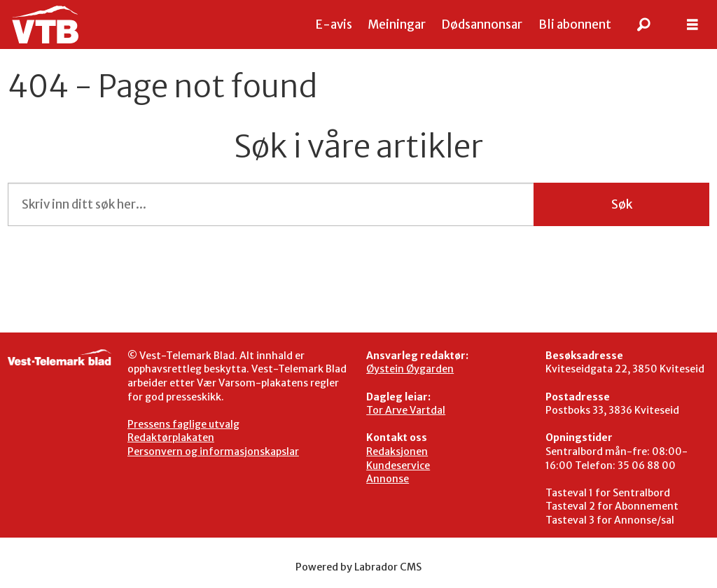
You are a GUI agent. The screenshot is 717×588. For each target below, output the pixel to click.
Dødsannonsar (482, 24)
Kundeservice (398, 465)
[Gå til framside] (45, 24)
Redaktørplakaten (171, 437)
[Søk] (643, 24)
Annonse (388, 479)
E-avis (334, 24)
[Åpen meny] (692, 25)
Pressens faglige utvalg (183, 424)
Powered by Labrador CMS (358, 567)
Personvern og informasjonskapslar (213, 451)
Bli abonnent (575, 24)
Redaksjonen (397, 451)
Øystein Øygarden (410, 369)
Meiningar (397, 24)
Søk (622, 204)
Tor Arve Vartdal (406, 410)
